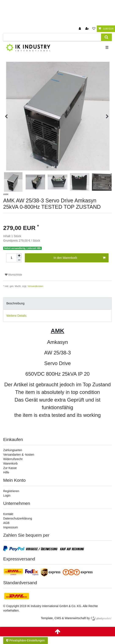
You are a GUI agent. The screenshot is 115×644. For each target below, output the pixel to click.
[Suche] (106, 37)
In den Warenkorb (80, 258)
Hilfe (6, 472)
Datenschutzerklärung (18, 518)
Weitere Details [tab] (16, 316)
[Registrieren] (87, 29)
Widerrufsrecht (13, 459)
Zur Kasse (10, 468)
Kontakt (8, 514)
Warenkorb (10, 463)
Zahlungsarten (13, 450)
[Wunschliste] (94, 29)
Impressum (10, 527)
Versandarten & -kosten (19, 455)
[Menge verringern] (19, 260)
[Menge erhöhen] (19, 256)
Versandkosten (35, 286)
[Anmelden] (80, 29)
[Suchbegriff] (52, 37)
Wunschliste (13, 275)
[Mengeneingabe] (11, 258)
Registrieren (11, 491)
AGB (6, 523)
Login (7, 496)
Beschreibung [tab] (15, 303)
